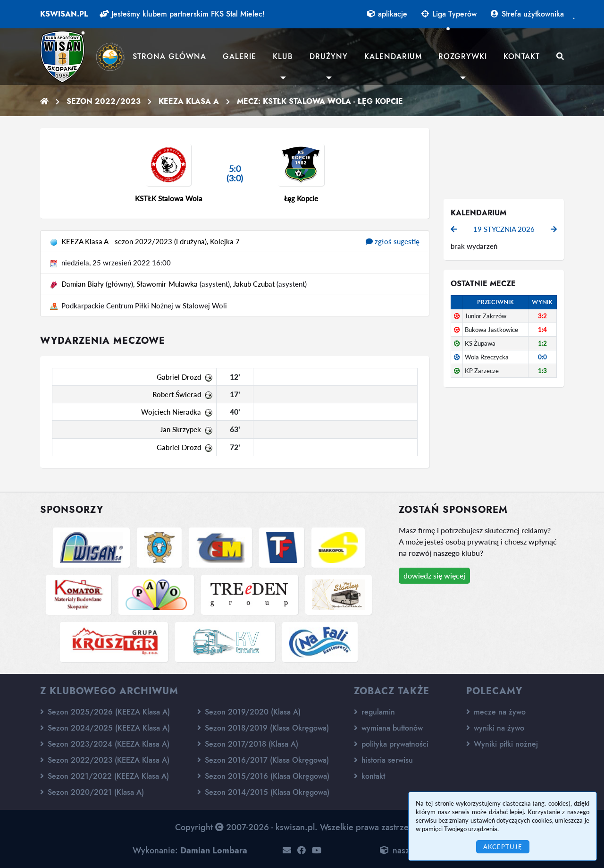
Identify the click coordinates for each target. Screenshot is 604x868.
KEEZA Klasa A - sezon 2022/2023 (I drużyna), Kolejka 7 (151, 241)
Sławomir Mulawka (167, 284)
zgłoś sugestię (393, 241)
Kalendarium (393, 56)
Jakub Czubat (254, 284)
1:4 (542, 330)
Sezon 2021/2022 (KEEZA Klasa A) (105, 776)
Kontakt (522, 56)
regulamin (374, 712)
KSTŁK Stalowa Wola (169, 198)
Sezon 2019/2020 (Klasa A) (249, 712)
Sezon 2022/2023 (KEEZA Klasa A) (105, 760)
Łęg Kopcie (301, 198)
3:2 (542, 316)
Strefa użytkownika (527, 14)
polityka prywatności (391, 744)
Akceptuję (503, 847)
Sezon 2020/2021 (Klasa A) (92, 792)
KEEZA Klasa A (189, 101)
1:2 (542, 343)
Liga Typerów (449, 14)
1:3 (542, 371)
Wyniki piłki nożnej (502, 744)
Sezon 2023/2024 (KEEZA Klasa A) (105, 744)
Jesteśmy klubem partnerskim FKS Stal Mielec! (182, 14)
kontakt (369, 776)
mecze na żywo (496, 712)
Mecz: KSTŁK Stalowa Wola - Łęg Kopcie (320, 101)
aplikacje (387, 14)
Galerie (239, 56)
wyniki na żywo (495, 728)
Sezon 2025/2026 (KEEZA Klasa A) (105, 712)
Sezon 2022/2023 (104, 101)
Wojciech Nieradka (171, 412)
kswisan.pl (64, 14)
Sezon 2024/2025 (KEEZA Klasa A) (105, 728)
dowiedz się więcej (434, 575)
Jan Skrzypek (180, 429)
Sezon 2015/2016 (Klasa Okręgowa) (263, 776)
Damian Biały (83, 284)
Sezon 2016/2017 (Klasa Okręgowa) (263, 760)
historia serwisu (383, 760)
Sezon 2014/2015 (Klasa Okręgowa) (263, 792)
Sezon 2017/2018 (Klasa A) (248, 744)
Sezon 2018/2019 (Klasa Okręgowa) (263, 728)
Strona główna (169, 56)
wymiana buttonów (388, 728)
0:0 (542, 357)
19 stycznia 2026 (504, 229)
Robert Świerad (177, 394)
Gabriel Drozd (179, 377)
